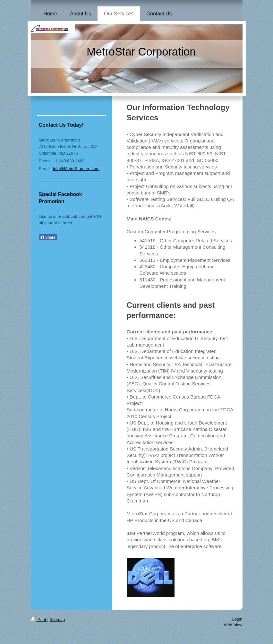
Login (237, 619)
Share (48, 237)
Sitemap (57, 619)
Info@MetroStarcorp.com (76, 169)
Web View (233, 625)
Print (39, 619)
